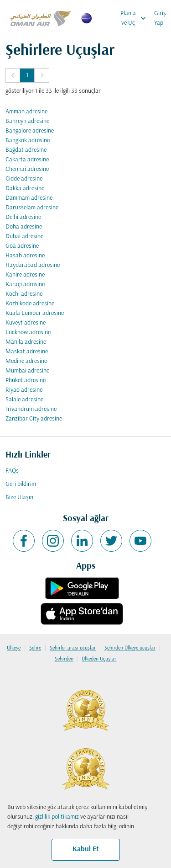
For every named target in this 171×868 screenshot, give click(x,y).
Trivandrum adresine (31, 409)
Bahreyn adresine (27, 121)
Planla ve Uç (135, 18)
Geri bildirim (21, 484)
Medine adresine (26, 361)
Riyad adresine (24, 390)
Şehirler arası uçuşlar (73, 648)
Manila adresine (26, 342)
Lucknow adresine (28, 333)
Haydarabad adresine (33, 265)
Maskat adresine (27, 352)
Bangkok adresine (28, 141)
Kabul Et (86, 849)
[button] (13, 75)
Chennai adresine (27, 169)
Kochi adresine (24, 294)
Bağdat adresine (26, 150)
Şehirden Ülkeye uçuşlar (130, 648)
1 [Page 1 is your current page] (27, 75)
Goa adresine (22, 246)
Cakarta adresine (27, 160)
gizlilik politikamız (57, 817)
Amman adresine (26, 112)
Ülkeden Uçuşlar (99, 659)
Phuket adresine (26, 381)
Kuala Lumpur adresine (35, 313)
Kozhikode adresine (30, 304)
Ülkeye (14, 648)
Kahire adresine (25, 275)
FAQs (12, 471)
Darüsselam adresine (32, 208)
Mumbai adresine (27, 371)
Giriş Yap (160, 18)
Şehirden (64, 659)
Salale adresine (24, 400)
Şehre (35, 648)
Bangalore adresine (30, 131)
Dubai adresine (24, 237)
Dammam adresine (29, 198)
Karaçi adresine (25, 285)
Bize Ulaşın (19, 498)
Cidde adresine (24, 179)
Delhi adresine (23, 217)
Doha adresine (24, 227)
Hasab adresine (25, 256)
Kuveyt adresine (26, 323)
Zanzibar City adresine (34, 419)
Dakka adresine (25, 189)
